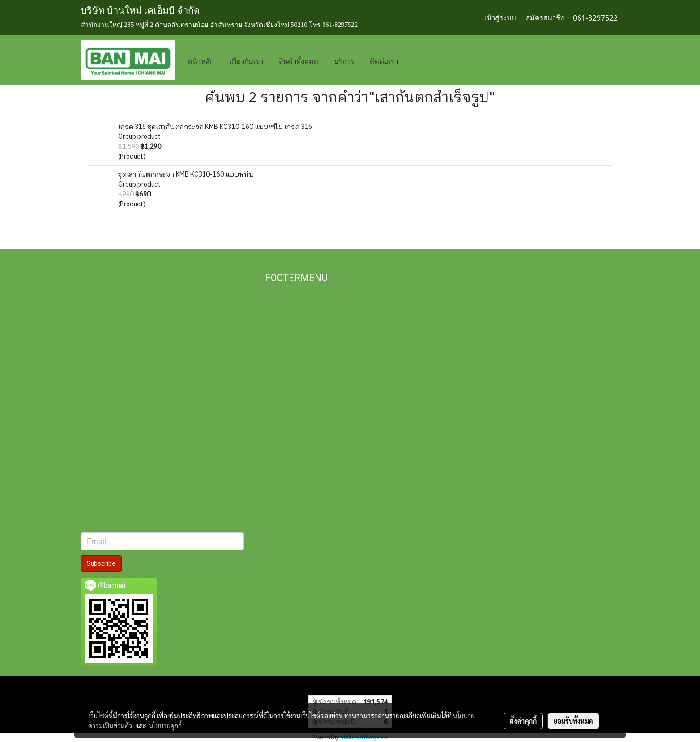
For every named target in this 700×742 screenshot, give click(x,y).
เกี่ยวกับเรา (246, 60)
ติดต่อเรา (384, 60)
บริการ (344, 60)
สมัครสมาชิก (545, 18)
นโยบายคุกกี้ (165, 725)
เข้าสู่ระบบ (500, 18)
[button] (420, 60)
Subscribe (101, 564)
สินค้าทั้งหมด (299, 60)
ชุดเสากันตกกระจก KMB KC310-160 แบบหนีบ (186, 175)
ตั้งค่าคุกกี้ (523, 721)
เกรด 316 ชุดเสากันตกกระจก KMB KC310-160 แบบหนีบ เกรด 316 (215, 127)
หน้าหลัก (201, 60)
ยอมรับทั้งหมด (573, 721)
